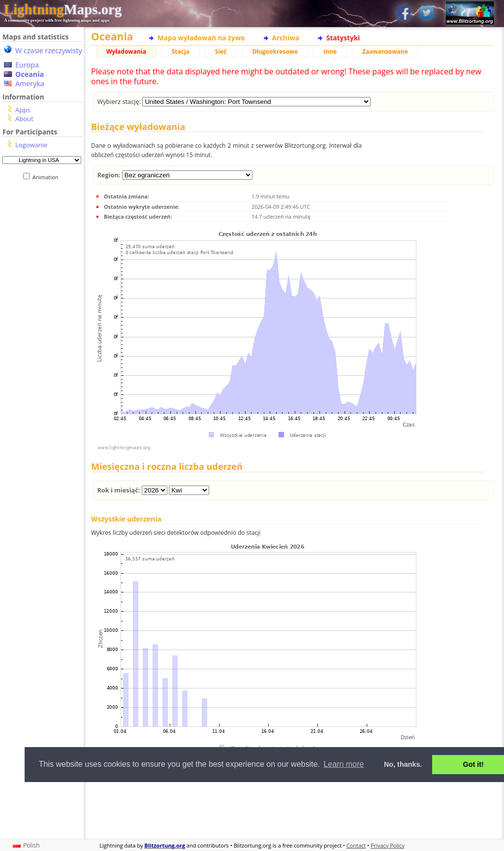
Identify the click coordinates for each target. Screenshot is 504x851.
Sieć (221, 51)
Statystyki (343, 38)
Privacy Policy (388, 845)
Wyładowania (126, 51)
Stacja (181, 51)
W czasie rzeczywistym (52, 50)
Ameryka (30, 83)
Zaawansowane (385, 51)
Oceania (30, 74)
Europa (27, 65)
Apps (23, 110)
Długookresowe (275, 51)
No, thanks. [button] (403, 764)
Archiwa (286, 38)
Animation (47, 177)
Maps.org (63, 9)
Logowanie (31, 145)
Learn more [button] (344, 764)
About (24, 119)
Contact (356, 845)
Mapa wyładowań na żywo (201, 38)
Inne (330, 51)
